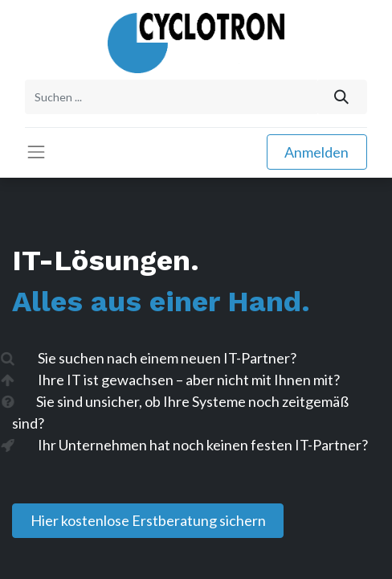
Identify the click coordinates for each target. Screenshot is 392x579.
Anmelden (316, 152)
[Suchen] (342, 97)
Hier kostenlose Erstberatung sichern (148, 520)
